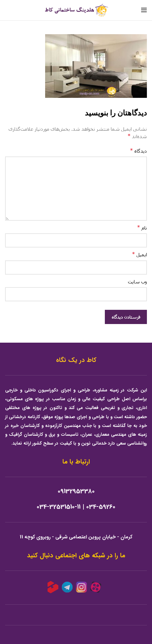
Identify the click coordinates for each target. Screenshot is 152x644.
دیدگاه (138, 151)
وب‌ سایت (137, 282)
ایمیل (139, 254)
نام (142, 227)
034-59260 (101, 507)
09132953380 (76, 491)
